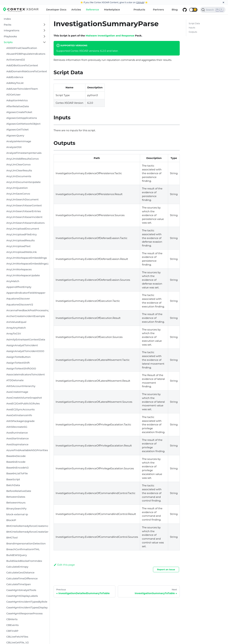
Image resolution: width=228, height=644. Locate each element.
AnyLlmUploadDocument (23, 229)
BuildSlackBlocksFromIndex (24, 561)
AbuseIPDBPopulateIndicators (26, 54)
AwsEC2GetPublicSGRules (23, 403)
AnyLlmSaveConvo (18, 194)
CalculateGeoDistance (20, 572)
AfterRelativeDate (18, 106)
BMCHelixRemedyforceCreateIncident (27, 526)
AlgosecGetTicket (18, 130)
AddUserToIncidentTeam (22, 89)
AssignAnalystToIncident (22, 345)
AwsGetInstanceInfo (19, 415)
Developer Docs (56, 10)
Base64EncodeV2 (18, 468)
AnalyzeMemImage (19, 141)
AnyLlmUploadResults (20, 240)
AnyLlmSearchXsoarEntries (24, 211)
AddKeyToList (15, 83)
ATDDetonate (15, 380)
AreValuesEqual (16, 322)
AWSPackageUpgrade (20, 421)
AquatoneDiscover (18, 299)
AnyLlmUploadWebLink (22, 252)
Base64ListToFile (17, 473)
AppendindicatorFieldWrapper (26, 293)
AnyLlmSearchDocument (22, 199)
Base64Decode (16, 456)
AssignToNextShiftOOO (21, 368)
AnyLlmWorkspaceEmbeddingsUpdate (27, 264)
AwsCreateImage (17, 392)
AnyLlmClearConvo (18, 164)
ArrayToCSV (14, 334)
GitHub (140, 2)
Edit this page (64, 565)
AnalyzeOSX (14, 147)
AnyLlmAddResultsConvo (22, 159)
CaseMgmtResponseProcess (24, 613)
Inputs (192, 28)
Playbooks (10, 36)
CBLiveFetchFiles (17, 637)
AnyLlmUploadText (18, 246)
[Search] (213, 10)
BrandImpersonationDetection (26, 543)
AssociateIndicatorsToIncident (26, 374)
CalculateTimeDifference (22, 578)
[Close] (223, 2)
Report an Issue (166, 569)
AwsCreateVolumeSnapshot (24, 398)
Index (7, 19)
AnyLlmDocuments (19, 176)
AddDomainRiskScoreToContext (27, 71)
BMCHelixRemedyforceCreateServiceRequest (27, 532)
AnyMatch (13, 281)
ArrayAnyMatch (16, 328)
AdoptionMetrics (17, 100)
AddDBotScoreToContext (22, 65)
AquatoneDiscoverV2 (20, 305)
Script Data (194, 23)
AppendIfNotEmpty (19, 287)
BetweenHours (16, 503)
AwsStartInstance (18, 438)
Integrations (12, 30)
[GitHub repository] (185, 10)
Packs (8, 25)
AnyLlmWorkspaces (19, 269)
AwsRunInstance (17, 433)
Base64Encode (16, 462)
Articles (76, 10)
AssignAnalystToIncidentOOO (25, 351)
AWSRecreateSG (17, 427)
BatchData (13, 485)
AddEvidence (15, 77)
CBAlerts (12, 619)
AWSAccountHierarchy (21, 386)
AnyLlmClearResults (19, 170)
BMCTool (12, 538)
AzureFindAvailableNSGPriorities (27, 450)
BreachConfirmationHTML (23, 549)
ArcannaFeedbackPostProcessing (27, 310)
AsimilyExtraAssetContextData (26, 339)
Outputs (193, 32)
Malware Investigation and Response (110, 36)
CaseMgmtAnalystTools (21, 590)
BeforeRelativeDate (19, 491)
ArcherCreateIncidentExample (26, 316)
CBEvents (12, 625)
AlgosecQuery (15, 135)
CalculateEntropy (17, 567)
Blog (175, 10)
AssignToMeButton (19, 357)
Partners (158, 10)
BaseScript (13, 479)
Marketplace (112, 10)
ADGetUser (13, 95)
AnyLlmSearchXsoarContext (24, 205)
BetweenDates (16, 497)
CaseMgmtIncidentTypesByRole (27, 602)
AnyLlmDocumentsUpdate (23, 182)
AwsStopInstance (17, 444)
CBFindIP (12, 631)
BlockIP (11, 520)
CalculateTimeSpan (19, 584)
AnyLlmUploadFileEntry (22, 234)
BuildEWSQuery (17, 555)
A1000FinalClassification (22, 48)
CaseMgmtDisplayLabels (22, 596)
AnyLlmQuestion (17, 188)
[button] (193, 10)
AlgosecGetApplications (22, 118)
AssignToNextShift (18, 363)
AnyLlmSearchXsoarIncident (24, 217)
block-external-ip (17, 514)
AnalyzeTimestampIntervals (24, 153)
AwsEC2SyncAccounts (20, 409)
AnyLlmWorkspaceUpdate (23, 275)
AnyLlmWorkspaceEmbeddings (27, 258)
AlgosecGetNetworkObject (23, 124)
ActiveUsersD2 (16, 60)
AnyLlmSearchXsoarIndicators (25, 223)
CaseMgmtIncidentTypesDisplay (27, 607)
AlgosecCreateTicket (19, 112)
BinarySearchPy (16, 509)
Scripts (8, 42)
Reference (92, 10)
